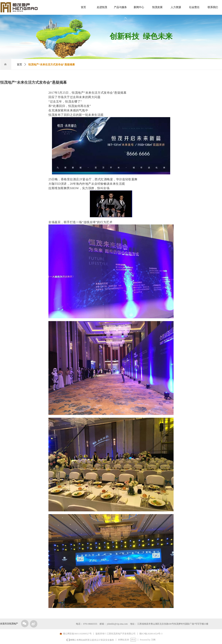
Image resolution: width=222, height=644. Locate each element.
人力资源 (176, 7)
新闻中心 (139, 7)
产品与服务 (120, 7)
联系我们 (213, 7)
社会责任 (194, 7)
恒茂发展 (157, 7)
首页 (83, 7)
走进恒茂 (102, 7)
